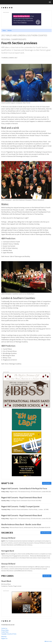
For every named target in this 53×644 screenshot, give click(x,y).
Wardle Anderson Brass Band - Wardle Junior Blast (21, 524)
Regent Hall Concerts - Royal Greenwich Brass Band (22, 497)
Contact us (4, 628)
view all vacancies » (46, 533)
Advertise (4, 637)
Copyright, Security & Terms (9, 634)
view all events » (47, 483)
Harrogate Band (8, 551)
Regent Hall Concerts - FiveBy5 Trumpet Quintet (20, 506)
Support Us (4, 638)
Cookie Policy (5, 632)
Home (4, 30)
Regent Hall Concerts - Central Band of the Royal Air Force (24, 488)
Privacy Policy (5, 630)
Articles (10, 30)
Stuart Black (6, 581)
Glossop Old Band (8, 538)
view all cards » (47, 576)
